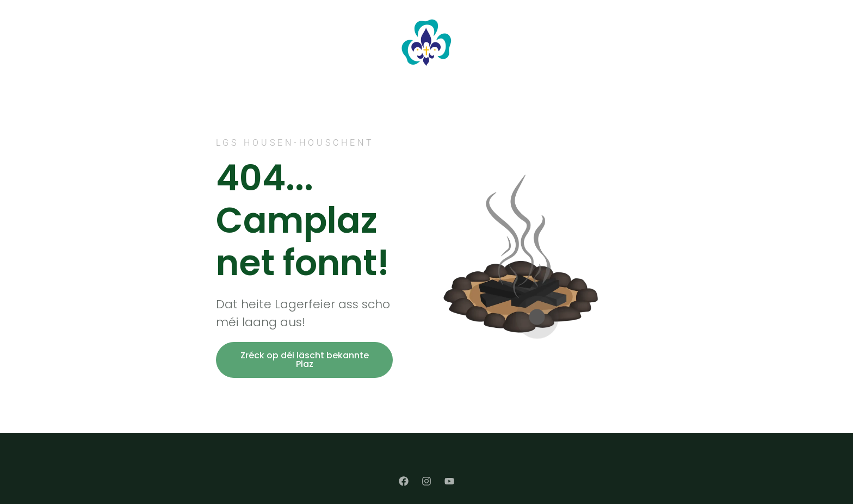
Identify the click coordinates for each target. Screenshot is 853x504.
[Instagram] (426, 481)
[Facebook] (404, 481)
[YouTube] (449, 481)
